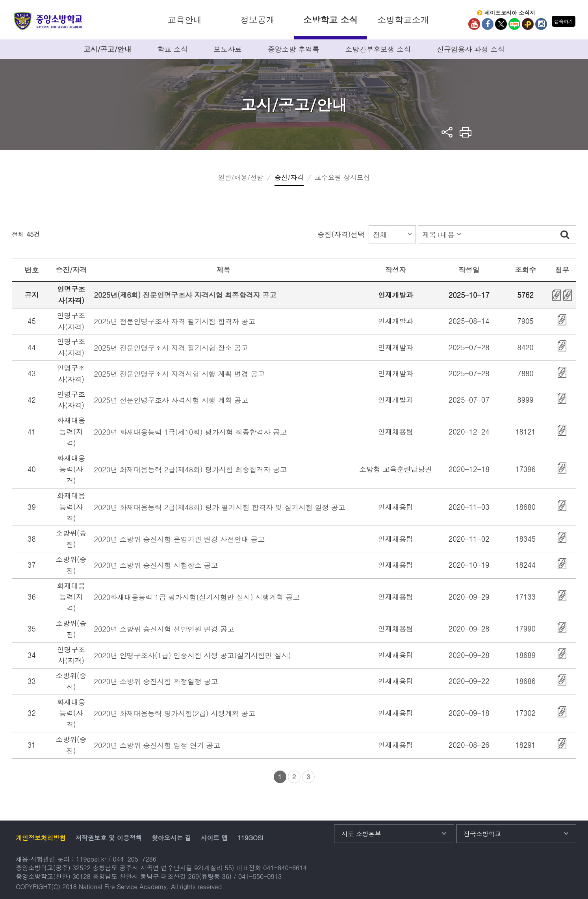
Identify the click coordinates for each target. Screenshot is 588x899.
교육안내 (185, 20)
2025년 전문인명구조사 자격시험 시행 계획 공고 (171, 400)
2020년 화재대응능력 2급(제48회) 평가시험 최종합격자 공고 (191, 469)
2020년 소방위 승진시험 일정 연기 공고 (157, 745)
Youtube (474, 24)
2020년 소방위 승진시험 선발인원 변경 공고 (164, 629)
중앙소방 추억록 (294, 49)
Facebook (488, 24)
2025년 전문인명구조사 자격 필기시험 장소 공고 (171, 348)
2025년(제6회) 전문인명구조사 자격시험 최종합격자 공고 (185, 295)
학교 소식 (172, 49)
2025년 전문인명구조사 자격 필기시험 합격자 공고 (175, 321)
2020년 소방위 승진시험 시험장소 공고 (156, 565)
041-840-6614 (285, 868)
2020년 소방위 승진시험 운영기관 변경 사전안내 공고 (180, 539)
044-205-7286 (135, 859)
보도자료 (228, 49)
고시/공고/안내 (108, 49)
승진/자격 (289, 177)
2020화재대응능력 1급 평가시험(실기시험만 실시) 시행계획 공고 (197, 597)
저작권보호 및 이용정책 (109, 838)
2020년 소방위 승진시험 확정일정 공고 (156, 681)
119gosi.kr (91, 859)
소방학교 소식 (330, 20)
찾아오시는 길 (171, 838)
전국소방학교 (482, 834)
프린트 (466, 132)
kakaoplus (528, 24)
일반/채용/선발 (241, 177)
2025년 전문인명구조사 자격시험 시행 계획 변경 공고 (180, 374)
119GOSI (250, 838)
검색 (565, 234)
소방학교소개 (403, 20)
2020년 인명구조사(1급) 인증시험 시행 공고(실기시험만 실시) (193, 655)
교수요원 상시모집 (342, 177)
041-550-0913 (260, 876)
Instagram (541, 24)
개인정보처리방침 (41, 838)
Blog (514, 24)
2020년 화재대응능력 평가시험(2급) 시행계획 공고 (175, 713)
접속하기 (563, 21)
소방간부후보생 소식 (378, 49)
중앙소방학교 (48, 21)
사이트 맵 (214, 838)
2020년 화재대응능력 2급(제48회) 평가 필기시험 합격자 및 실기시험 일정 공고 (220, 507)
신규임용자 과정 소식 (471, 49)
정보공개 (257, 20)
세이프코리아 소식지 (510, 13)
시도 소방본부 (361, 834)
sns (447, 132)
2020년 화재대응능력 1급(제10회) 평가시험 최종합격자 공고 (191, 432)
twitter (501, 24)
